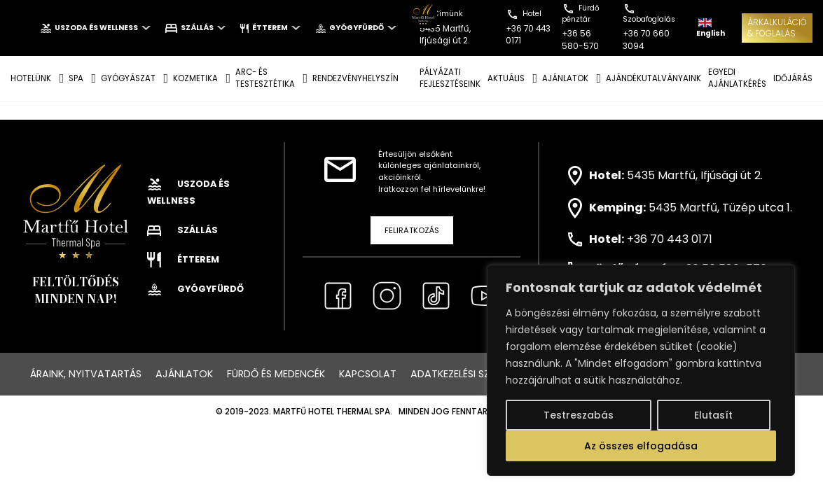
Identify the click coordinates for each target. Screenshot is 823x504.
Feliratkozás (412, 230)
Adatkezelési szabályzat (475, 374)
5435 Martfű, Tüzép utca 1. (720, 208)
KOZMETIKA (195, 78)
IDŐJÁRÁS (793, 78)
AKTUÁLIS (506, 78)
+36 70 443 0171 (670, 239)
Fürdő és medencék (276, 374)
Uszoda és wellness (95, 28)
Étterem (270, 28)
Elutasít (713, 415)
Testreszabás (579, 415)
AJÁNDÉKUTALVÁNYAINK (653, 78)
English (711, 28)
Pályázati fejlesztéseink (450, 78)
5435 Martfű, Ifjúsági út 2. (695, 175)
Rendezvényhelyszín (355, 78)
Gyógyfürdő (356, 28)
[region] (641, 370)
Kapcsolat (368, 374)
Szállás (196, 28)
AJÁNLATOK (565, 78)
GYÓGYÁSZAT (128, 78)
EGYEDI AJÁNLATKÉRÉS (737, 78)
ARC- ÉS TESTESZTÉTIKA (265, 78)
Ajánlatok (184, 374)
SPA (76, 78)
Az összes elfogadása (641, 446)
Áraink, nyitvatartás (86, 374)
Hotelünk (31, 78)
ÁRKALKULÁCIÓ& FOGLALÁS (777, 28)
